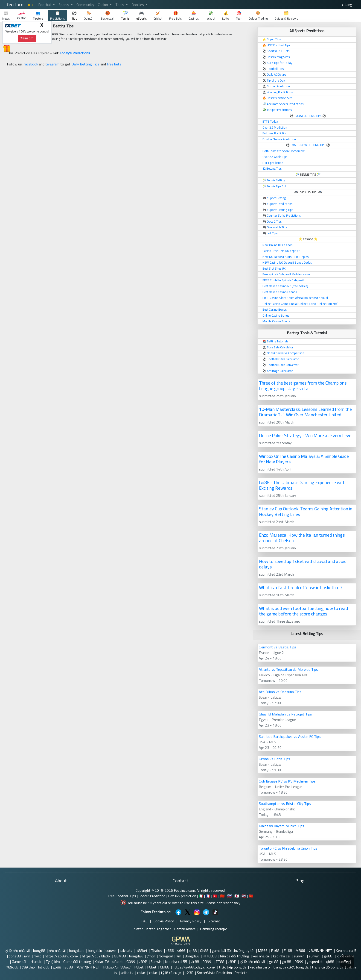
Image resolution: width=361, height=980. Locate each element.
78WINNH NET (320, 951)
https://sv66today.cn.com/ (194, 967)
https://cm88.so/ (117, 967)
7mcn (151, 956)
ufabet (118, 962)
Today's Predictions (75, 53)
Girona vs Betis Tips (274, 759)
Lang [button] (348, 5)
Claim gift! (27, 38)
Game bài (19, 962)
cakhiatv (126, 951)
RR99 (207, 962)
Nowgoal (166, 956)
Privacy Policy (191, 921)
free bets (114, 64)
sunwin (111, 951)
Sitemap (214, 921)
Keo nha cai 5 (346, 951)
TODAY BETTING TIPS (308, 116)
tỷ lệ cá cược (171, 973)
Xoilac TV (102, 962)
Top (347, 962)
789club (12, 967)
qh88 (193, 951)
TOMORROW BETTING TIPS (308, 145)
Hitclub (36, 962)
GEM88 (120, 956)
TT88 (220, 962)
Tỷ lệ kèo (53, 962)
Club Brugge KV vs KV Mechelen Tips (287, 781)
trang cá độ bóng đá (328, 967)
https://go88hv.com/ (62, 956)
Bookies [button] (138, 5)
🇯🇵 (237, 896)
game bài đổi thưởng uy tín (233, 951)
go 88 (274, 962)
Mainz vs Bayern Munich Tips (281, 826)
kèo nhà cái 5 (260, 967)
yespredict (315, 962)
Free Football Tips (122, 896)
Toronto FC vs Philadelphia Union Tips (288, 848)
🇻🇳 (251, 896)
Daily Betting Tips (85, 64)
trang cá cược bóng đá (291, 967)
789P (143, 962)
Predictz (241, 973)
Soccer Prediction (152, 896)
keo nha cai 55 (176, 962)
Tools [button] (120, 5)
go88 (329, 956)
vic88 (195, 962)
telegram (52, 64)
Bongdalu (192, 956)
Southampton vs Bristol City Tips (285, 803)
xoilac (141, 973)
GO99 (131, 962)
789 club (28, 967)
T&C (144, 921)
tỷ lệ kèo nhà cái (17, 951)
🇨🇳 (222, 896)
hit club (44, 967)
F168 (276, 951)
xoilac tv (127, 973)
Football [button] (45, 5)
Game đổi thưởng (77, 962)
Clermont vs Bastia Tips (277, 647)
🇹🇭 (244, 896)
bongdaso (77, 951)
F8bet (139, 967)
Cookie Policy (164, 921)
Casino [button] (103, 5)
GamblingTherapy (213, 929)
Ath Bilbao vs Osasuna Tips (280, 692)
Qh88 (204, 951)
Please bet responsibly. (223, 903)
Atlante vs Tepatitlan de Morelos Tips (288, 669)
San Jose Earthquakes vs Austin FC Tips (290, 736)
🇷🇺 (230, 896)
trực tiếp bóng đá (233, 967)
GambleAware (185, 929)
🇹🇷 (215, 896)
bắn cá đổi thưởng (235, 956)
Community (85, 5)
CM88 (165, 967)
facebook (31, 64)
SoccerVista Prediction (214, 973)
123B (189, 973)
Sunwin (156, 962)
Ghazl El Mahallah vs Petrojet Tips (285, 714)
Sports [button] (64, 5)
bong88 (39, 951)
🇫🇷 (208, 896)
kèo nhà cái (57, 951)
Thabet (157, 951)
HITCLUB (210, 956)
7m (179, 956)
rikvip (38, 956)
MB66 (263, 951)
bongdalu (95, 951)
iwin (27, 956)
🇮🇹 (201, 896)
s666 (170, 951)
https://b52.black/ (96, 956)
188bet (142, 951)
